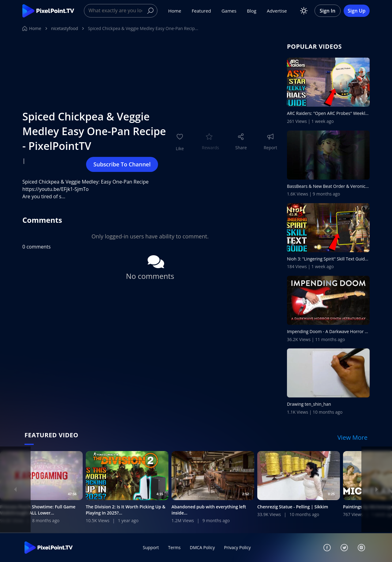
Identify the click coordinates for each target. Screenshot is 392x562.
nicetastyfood (65, 28)
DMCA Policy (202, 547)
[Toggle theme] (304, 11)
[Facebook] (327, 548)
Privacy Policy (237, 547)
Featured (201, 11)
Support (151, 547)
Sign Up (356, 11)
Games (229, 11)
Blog (252, 11)
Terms (174, 547)
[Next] (377, 489)
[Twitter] (344, 548)
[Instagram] (361, 548)
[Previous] (15, 489)
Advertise (277, 11)
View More (352, 437)
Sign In (328, 11)
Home (175, 11)
